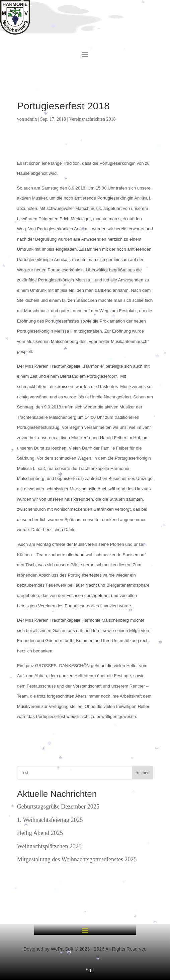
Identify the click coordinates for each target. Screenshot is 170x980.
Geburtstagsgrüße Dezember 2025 (58, 807)
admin (31, 119)
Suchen (142, 773)
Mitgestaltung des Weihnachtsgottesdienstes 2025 (77, 859)
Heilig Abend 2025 (40, 833)
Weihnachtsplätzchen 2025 (49, 846)
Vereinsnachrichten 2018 (93, 119)
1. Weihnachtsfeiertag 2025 (50, 820)
